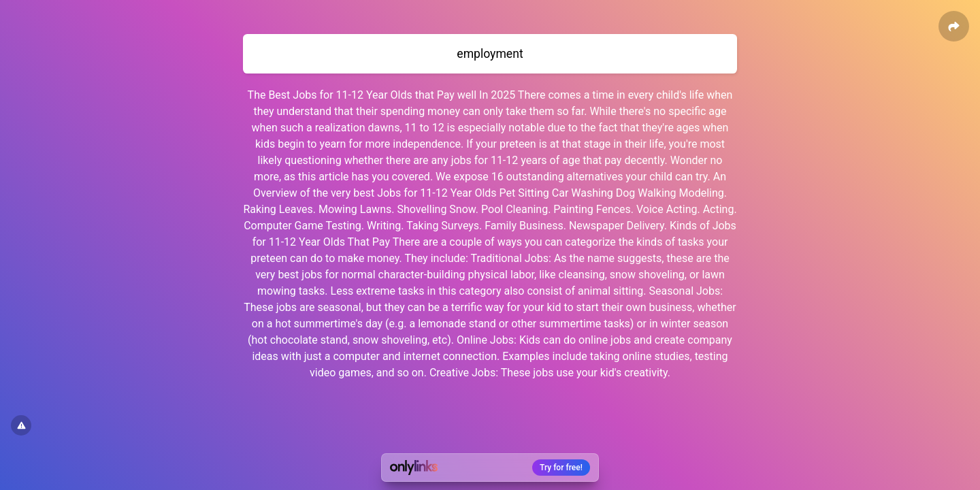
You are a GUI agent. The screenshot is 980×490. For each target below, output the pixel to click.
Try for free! (561, 468)
